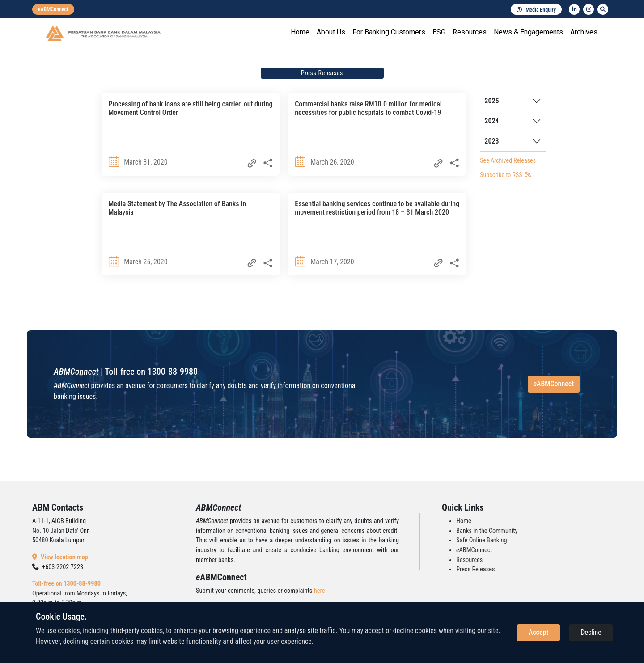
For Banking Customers (389, 32)
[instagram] (589, 9)
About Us (331, 32)
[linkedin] (574, 9)
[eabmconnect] (53, 9)
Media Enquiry (536, 10)
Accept (538, 632)
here (320, 591)
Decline (591, 632)
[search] (603, 9)
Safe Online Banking (482, 540)
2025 (491, 101)
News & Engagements (528, 32)
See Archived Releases (508, 160)
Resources (470, 32)
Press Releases (476, 569)
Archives (584, 32)
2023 (491, 141)
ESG (439, 32)
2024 (491, 121)
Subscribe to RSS (505, 175)
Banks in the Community (487, 531)
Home (300, 32)
